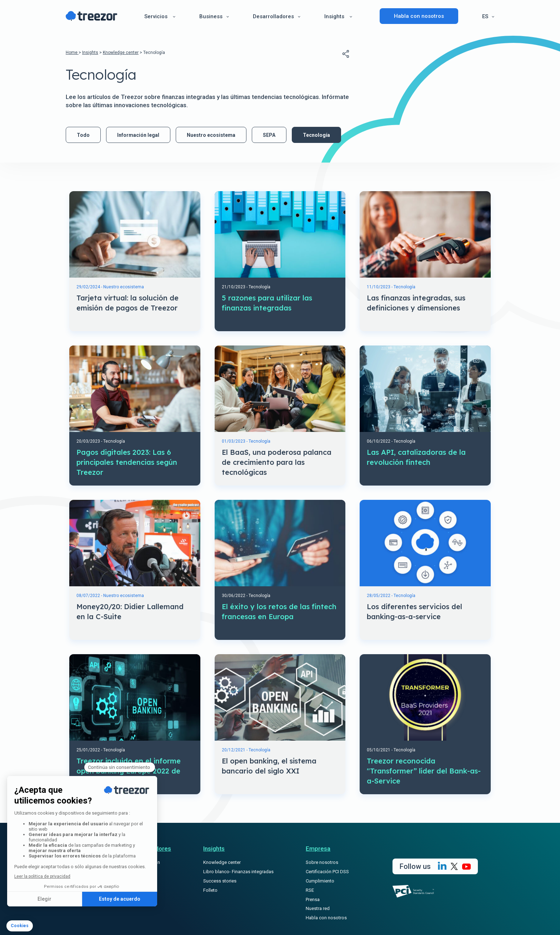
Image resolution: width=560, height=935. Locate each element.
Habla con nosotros (419, 16)
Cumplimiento (320, 881)
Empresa (318, 849)
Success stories (220, 881)
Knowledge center (121, 53)
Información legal (138, 135)
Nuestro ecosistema (211, 135)
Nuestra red (318, 908)
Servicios (156, 16)
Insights (334, 16)
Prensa (313, 899)
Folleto (210, 890)
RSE (310, 890)
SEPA (269, 135)
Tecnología (316, 135)
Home (72, 53)
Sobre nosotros (322, 862)
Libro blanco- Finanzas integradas (238, 872)
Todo (83, 135)
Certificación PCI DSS (327, 872)
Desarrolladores (273, 16)
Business (211, 16)
